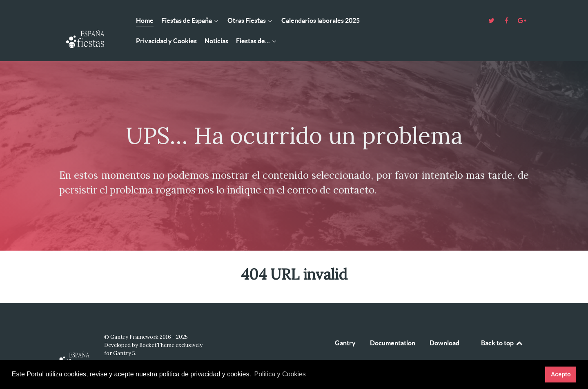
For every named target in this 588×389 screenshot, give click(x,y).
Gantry (345, 343)
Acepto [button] (561, 374)
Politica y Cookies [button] (280, 374)
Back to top (502, 343)
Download (444, 343)
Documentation (393, 343)
